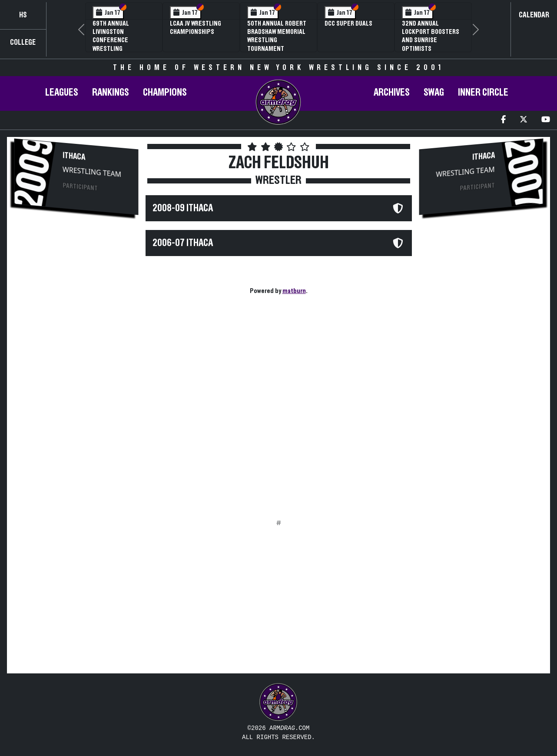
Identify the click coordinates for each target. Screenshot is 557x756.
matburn (294, 291)
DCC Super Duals (348, 23)
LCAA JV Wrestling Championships (196, 28)
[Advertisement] (76, 368)
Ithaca (74, 156)
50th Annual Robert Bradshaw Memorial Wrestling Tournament (277, 36)
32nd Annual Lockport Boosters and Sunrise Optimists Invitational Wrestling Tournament (431, 48)
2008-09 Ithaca (183, 208)
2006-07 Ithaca (183, 243)
